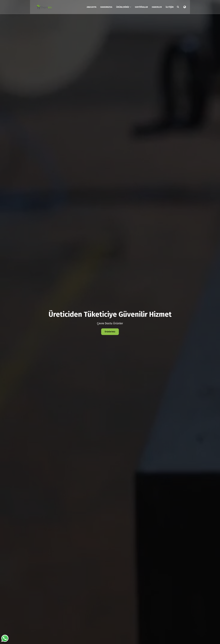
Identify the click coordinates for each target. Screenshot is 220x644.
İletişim (169, 7)
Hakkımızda (106, 7)
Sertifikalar (141, 7)
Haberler (157, 7)
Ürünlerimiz (123, 7)
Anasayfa (91, 7)
